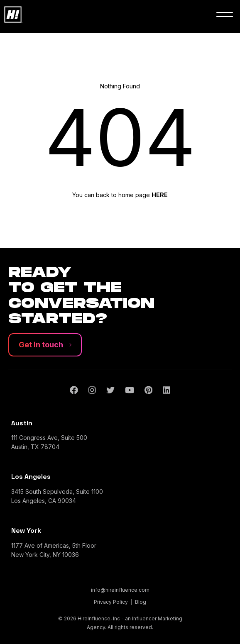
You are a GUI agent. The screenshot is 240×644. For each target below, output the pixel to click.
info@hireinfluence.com (120, 590)
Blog (141, 602)
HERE (160, 195)
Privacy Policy (111, 602)
